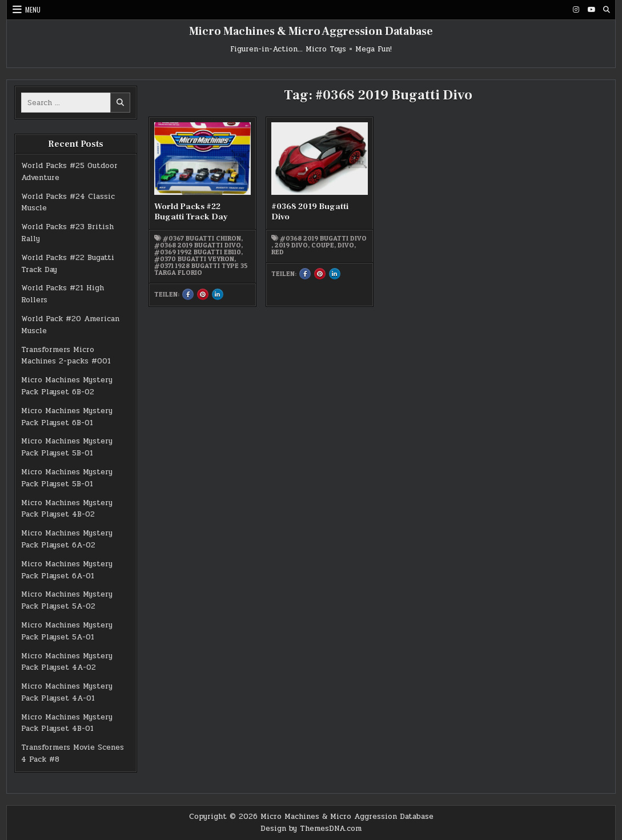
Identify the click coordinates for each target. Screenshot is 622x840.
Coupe (323, 245)
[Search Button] (607, 10)
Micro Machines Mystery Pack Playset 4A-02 (67, 662)
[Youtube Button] (591, 10)
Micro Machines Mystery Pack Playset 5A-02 (67, 600)
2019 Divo (291, 245)
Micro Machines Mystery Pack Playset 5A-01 (67, 631)
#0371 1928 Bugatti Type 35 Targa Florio (201, 269)
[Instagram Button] (576, 10)
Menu (33, 9)
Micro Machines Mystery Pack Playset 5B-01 (67, 447)
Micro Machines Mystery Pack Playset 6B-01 (67, 417)
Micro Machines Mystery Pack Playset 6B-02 (67, 386)
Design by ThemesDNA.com (311, 829)
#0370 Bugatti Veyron (194, 259)
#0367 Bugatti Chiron (202, 238)
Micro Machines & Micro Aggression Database (311, 31)
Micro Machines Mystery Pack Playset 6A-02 (67, 539)
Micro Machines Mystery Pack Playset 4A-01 (67, 692)
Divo (346, 245)
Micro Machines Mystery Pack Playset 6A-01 (67, 570)
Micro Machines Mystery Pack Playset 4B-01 (67, 723)
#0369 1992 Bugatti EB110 (198, 252)
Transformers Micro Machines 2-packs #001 (66, 356)
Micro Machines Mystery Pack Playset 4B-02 (67, 509)
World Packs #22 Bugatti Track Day (191, 212)
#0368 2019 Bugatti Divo (198, 245)
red (278, 252)
